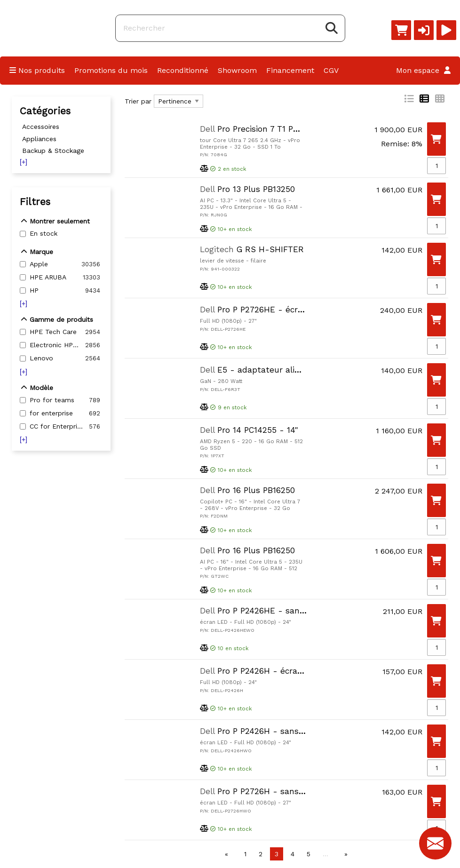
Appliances (39, 139)
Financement (290, 70)
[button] (424, 30)
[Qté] (436, 166)
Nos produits (37, 70)
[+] (24, 162)
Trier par (138, 101)
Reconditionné (183, 70)
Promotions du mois (111, 70)
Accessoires (41, 127)
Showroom (237, 70)
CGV (331, 70)
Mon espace (423, 70)
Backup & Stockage (53, 151)
